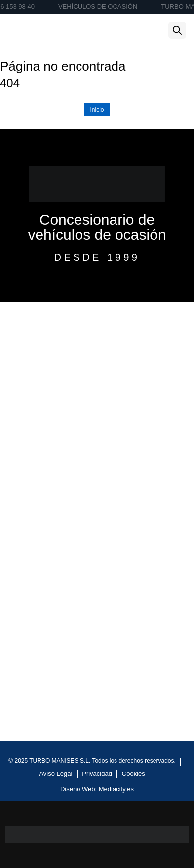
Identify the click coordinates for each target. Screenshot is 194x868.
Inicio (97, 110)
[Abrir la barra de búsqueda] (177, 30)
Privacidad (97, 774)
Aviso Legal (56, 774)
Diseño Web (78, 789)
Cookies (134, 774)
